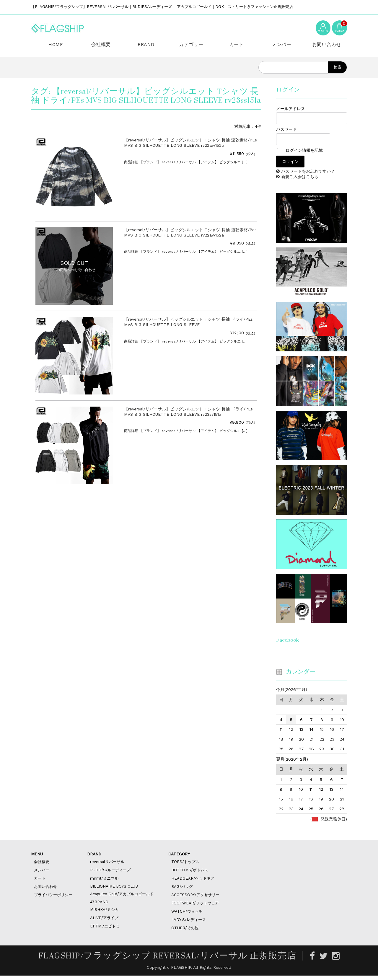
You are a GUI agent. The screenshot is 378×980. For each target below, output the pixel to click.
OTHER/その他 (185, 932)
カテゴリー (189, 48)
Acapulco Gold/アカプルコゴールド (122, 898)
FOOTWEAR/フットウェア (195, 908)
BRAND (144, 48)
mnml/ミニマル (104, 883)
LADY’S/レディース (189, 924)
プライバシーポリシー (53, 899)
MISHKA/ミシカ (104, 914)
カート (234, 48)
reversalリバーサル (107, 866)
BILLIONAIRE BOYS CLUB (114, 891)
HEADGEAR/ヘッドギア (193, 883)
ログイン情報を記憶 (300, 155)
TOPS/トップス (185, 866)
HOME (53, 48)
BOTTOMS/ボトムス (190, 874)
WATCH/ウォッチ (187, 916)
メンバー (279, 48)
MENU (37, 858)
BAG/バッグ (182, 891)
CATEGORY (179, 858)
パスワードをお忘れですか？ (308, 176)
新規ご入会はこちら (300, 181)
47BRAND (99, 906)
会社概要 (99, 48)
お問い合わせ (324, 48)
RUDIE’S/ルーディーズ (110, 874)
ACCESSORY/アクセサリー (195, 899)
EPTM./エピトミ (105, 931)
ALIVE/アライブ (104, 922)
